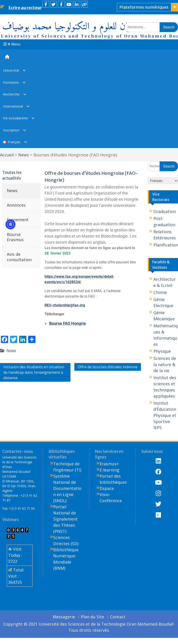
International (13, 106)
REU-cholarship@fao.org (65, 305)
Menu (12, 44)
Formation (11, 82)
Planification (166, 245)
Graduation (165, 211)
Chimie (160, 292)
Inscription (11, 130)
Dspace (107, 488)
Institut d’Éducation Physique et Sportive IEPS (165, 415)
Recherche (11, 94)
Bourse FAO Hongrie (68, 323)
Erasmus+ (109, 464)
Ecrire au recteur (25, 8)
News (11, 351)
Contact (118, 617)
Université (11, 70)
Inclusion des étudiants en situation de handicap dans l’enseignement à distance (34, 372)
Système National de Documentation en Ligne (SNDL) (67, 488)
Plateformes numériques (144, 7)
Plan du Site (93, 617)
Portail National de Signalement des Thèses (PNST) (65, 519)
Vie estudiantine (15, 118)
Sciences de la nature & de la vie (165, 364)
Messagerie (64, 617)
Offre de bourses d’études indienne (108, 367)
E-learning (109, 470)
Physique (162, 351)
